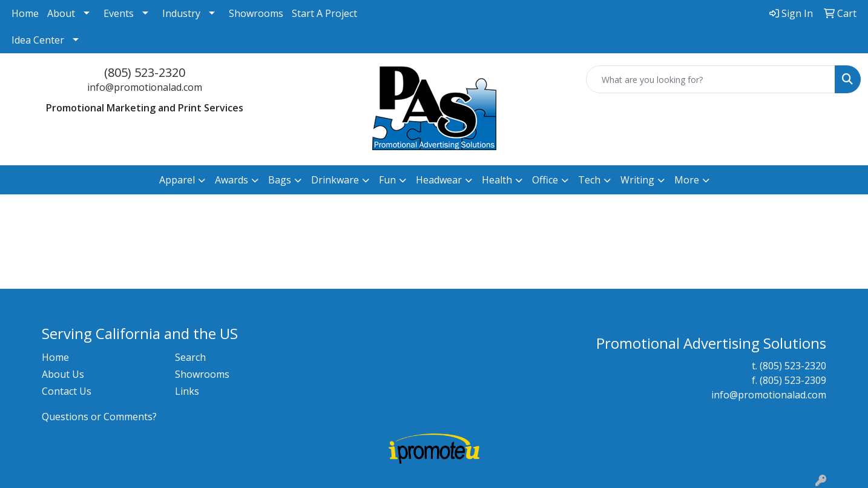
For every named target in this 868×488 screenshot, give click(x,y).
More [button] (687, 180)
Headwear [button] (439, 180)
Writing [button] (637, 180)
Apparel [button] (177, 180)
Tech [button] (589, 180)
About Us (63, 374)
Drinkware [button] (335, 180)
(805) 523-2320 (145, 72)
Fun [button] (387, 180)
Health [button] (497, 180)
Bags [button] (280, 180)
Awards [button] (232, 180)
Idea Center (38, 40)
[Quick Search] (711, 79)
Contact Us (67, 391)
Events (119, 13)
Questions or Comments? (99, 417)
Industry (181, 13)
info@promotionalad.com (145, 87)
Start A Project (324, 13)
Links (187, 391)
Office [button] (545, 180)
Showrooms (256, 13)
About (61, 13)
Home (25, 13)
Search (190, 357)
